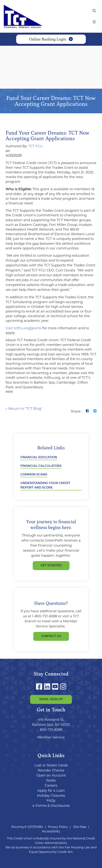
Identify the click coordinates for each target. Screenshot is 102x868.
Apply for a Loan (51, 791)
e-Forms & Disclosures (51, 806)
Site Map (80, 827)
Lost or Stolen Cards (51, 765)
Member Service (51, 737)
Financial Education (39, 458)
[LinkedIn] (48, 687)
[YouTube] (56, 687)
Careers (51, 785)
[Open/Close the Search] (94, 11)
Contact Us (51, 636)
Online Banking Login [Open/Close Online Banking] (51, 39)
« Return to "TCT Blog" (24, 409)
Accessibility (51, 831)
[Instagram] (63, 687)
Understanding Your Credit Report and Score (45, 486)
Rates (51, 780)
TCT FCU (35, 146)
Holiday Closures (51, 796)
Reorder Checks (51, 770)
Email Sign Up (51, 699)
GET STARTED (51, 566)
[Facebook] (40, 687)
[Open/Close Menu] (94, 22)
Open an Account (51, 775)
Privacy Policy (58, 827)
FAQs (51, 801)
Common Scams (34, 475)
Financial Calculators (41, 466)
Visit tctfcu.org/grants (24, 328)
